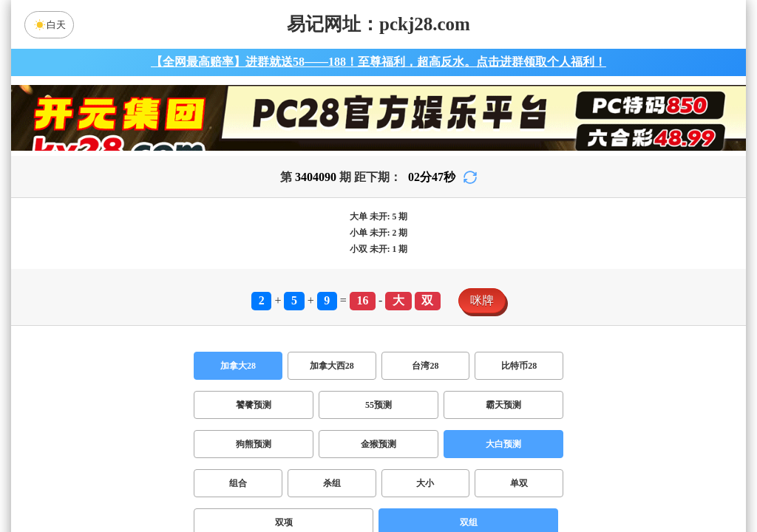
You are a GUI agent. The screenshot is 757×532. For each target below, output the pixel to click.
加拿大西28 (332, 366)
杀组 (332, 483)
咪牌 (482, 300)
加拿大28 (238, 366)
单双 (519, 483)
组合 (238, 483)
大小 (425, 483)
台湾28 (425, 366)
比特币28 (519, 366)
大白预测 (503, 444)
